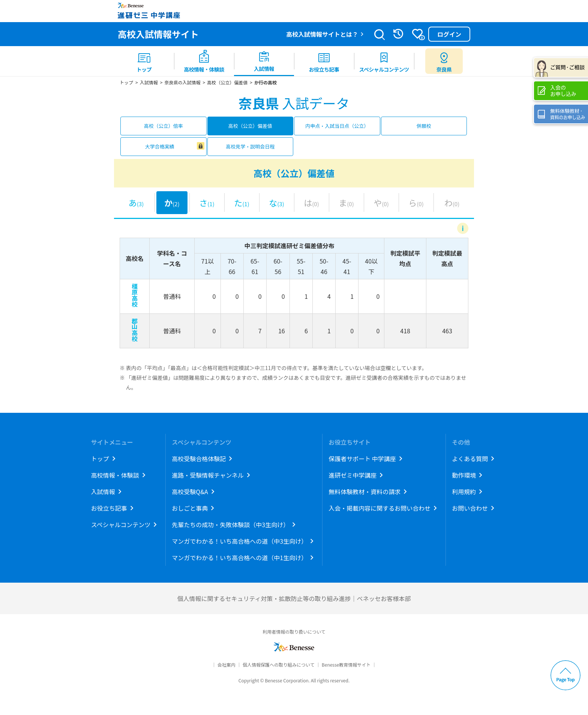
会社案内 (226, 665)
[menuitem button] (444, 61)
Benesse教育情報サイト (346, 665)
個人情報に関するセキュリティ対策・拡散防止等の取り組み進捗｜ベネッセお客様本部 (294, 598)
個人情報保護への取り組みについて (279, 665)
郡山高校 (135, 330)
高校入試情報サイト (158, 34)
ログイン (449, 34)
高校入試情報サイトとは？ (322, 34)
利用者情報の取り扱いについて (294, 632)
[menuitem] (144, 61)
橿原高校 (135, 295)
